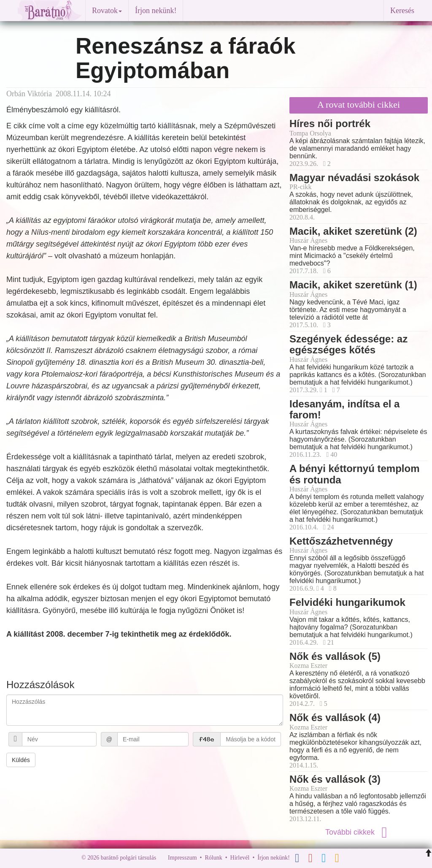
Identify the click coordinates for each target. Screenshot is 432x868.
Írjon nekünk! (156, 11)
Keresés (402, 11)
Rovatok (107, 11)
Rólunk (213, 858)
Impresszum (182, 858)
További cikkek (359, 832)
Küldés (21, 760)
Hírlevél (240, 858)
